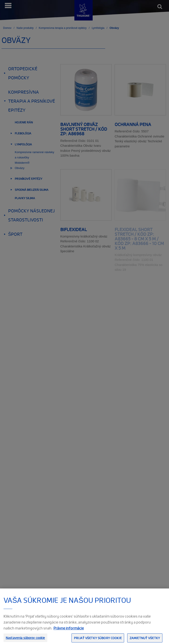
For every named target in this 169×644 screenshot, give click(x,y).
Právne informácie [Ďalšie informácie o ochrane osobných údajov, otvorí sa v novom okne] (69, 632)
